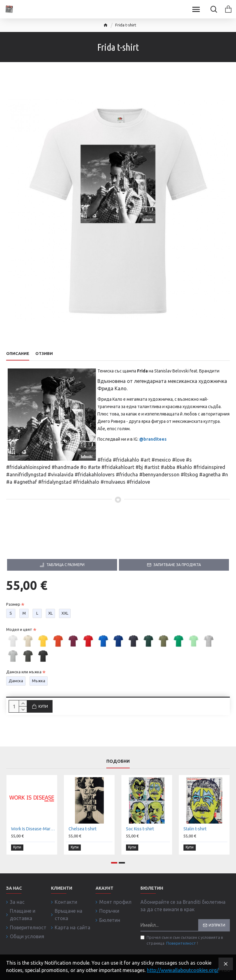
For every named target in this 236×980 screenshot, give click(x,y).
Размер (13, 604)
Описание (18, 353)
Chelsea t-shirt (83, 830)
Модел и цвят (19, 629)
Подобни (118, 762)
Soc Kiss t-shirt (140, 830)
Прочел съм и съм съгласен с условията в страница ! (182, 941)
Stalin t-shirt (195, 830)
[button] (114, 863)
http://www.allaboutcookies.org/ (183, 970)
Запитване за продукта (177, 565)
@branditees (153, 439)
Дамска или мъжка (24, 672)
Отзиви (44, 353)
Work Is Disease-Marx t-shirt (33, 830)
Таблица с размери (65, 565)
